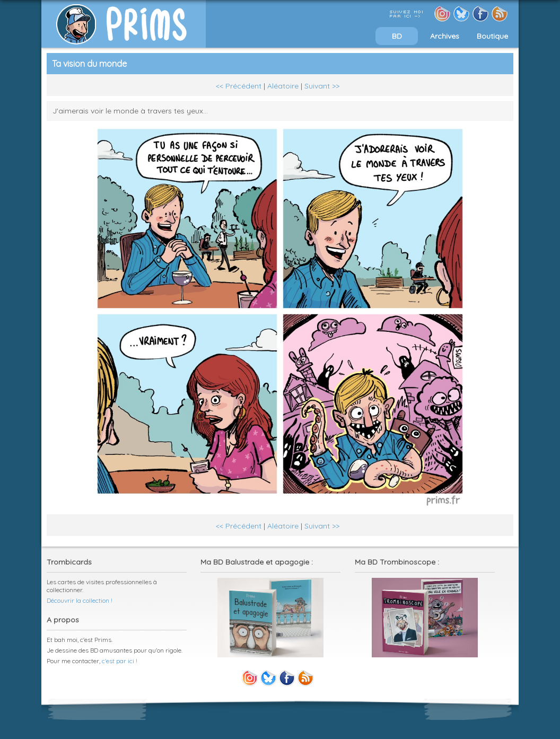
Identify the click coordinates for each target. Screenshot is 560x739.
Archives (445, 36)
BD (397, 36)
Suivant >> (322, 86)
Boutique (492, 36)
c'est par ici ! (120, 661)
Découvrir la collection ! (80, 600)
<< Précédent (239, 86)
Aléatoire (283, 86)
